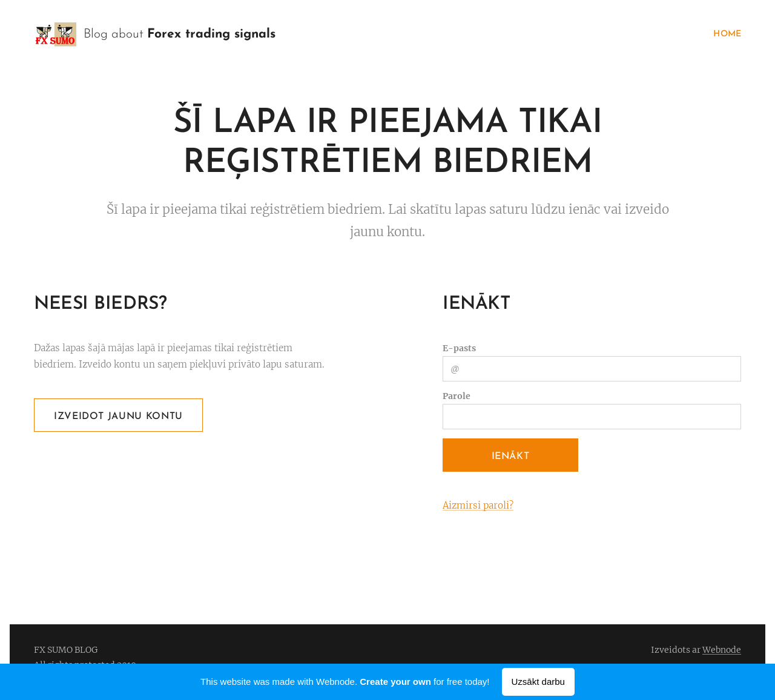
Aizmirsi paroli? (478, 505)
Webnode (722, 650)
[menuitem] (724, 35)
